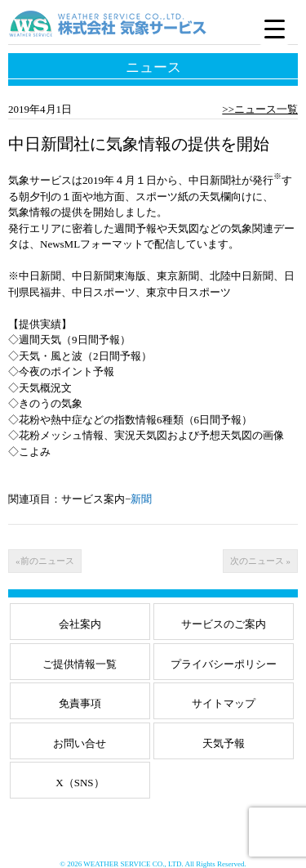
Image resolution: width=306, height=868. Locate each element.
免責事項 (80, 703)
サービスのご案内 (224, 624)
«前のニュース (45, 561)
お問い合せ (80, 743)
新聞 (141, 499)
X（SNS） (80, 783)
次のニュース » (260, 561)
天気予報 (224, 743)
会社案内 (80, 624)
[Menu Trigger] (274, 29)
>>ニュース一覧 (260, 109)
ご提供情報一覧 (80, 664)
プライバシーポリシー (224, 664)
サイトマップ (224, 703)
